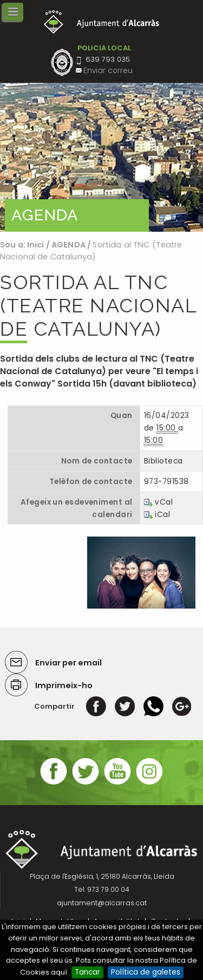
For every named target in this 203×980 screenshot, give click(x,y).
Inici (36, 245)
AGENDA (68, 245)
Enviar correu (108, 71)
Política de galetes (146, 972)
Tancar (87, 972)
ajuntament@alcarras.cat (102, 903)
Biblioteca (163, 461)
